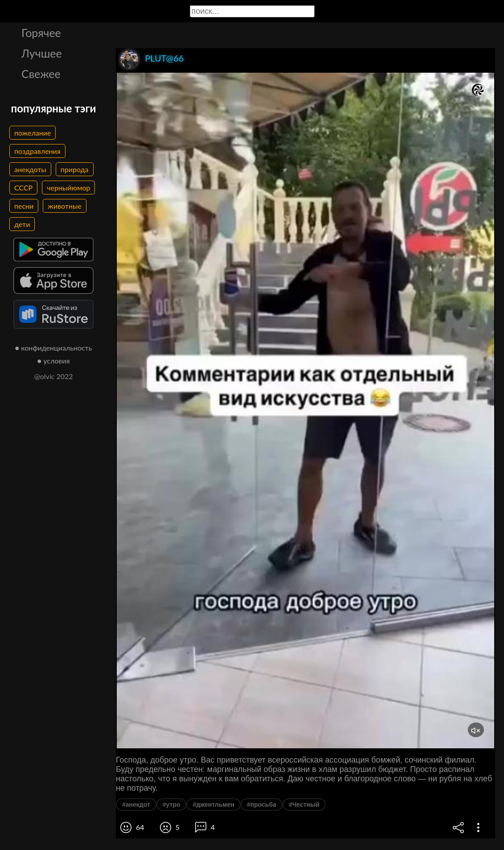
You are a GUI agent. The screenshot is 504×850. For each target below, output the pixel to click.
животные (65, 206)
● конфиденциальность (54, 348)
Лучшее (42, 53)
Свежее (41, 74)
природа (75, 169)
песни (24, 206)
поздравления (37, 151)
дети (22, 224)
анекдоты (30, 169)
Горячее (41, 33)
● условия (54, 361)
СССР (23, 188)
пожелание (33, 133)
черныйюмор (68, 188)
